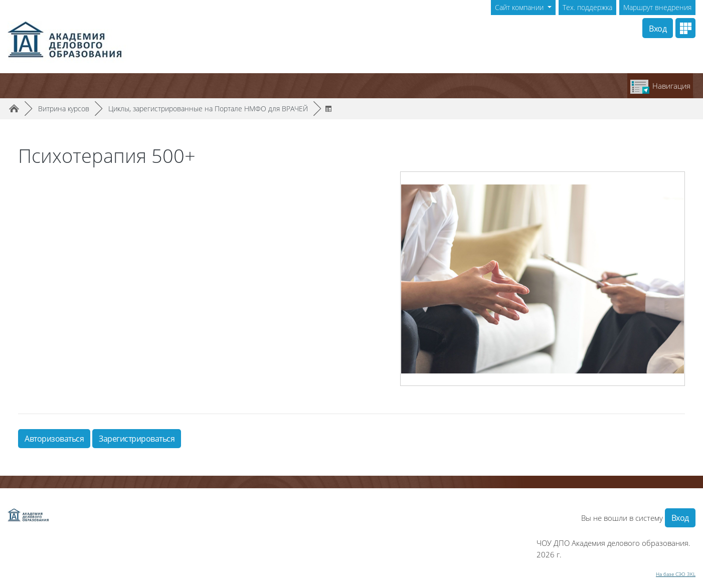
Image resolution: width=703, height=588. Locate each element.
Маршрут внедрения (657, 7)
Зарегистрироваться (137, 439)
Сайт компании (520, 7)
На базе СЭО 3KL (676, 574)
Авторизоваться (54, 439)
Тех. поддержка (587, 7)
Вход (658, 29)
